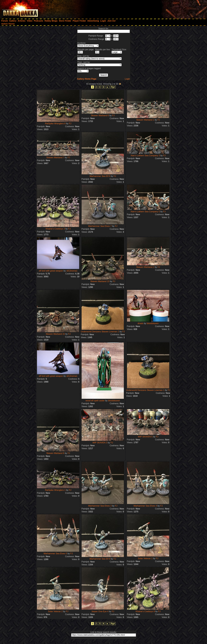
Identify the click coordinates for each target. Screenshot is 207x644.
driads (140, 323)
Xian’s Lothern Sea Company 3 (145, 156)
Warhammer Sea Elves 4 (145, 506)
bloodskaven (153, 323)
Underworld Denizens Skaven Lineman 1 (145, 390)
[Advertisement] (171, 9)
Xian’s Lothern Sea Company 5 (145, 212)
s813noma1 (72, 271)
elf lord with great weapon (51, 271)
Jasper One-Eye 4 (100, 611)
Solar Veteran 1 (145, 558)
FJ (70, 124)
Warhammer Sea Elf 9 (100, 559)
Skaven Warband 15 (55, 334)
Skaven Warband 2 (145, 267)
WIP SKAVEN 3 (100, 443)
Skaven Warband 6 (100, 115)
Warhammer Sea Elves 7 (100, 226)
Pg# (113, 87)
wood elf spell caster (95, 401)
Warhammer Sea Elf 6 (100, 176)
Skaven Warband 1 (145, 120)
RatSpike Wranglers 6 (55, 124)
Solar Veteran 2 (55, 611)
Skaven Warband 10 (100, 281)
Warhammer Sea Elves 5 (55, 554)
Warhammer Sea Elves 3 (100, 506)
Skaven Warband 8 (55, 453)
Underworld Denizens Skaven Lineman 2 (100, 332)
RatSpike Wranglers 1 (55, 490)
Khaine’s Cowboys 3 (55, 229)
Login (127, 79)
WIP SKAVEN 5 (145, 437)
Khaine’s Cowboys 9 (145, 611)
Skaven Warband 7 (55, 157)
